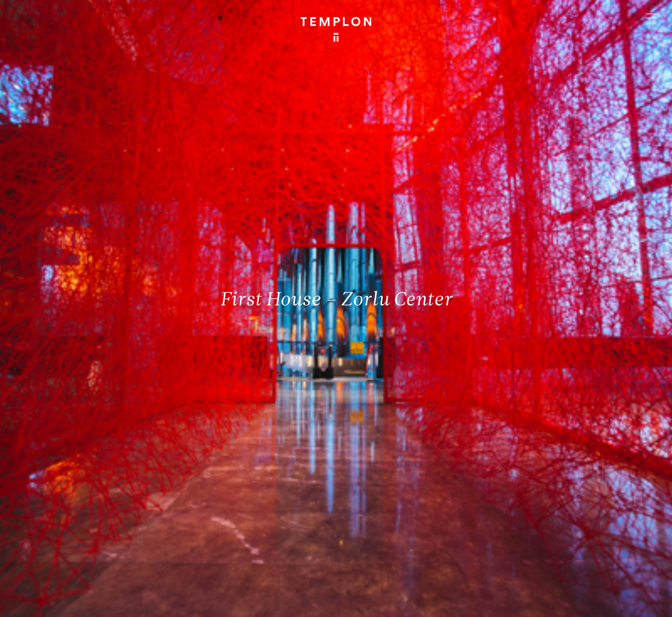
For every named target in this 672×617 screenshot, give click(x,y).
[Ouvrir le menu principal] (651, 16)
